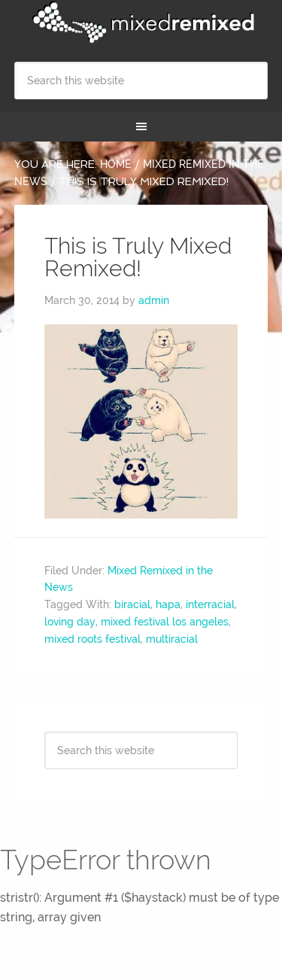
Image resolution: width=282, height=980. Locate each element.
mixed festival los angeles (165, 622)
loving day (70, 622)
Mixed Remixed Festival (141, 23)
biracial (132, 604)
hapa (168, 604)
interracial (210, 604)
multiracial (172, 639)
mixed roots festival (92, 639)
